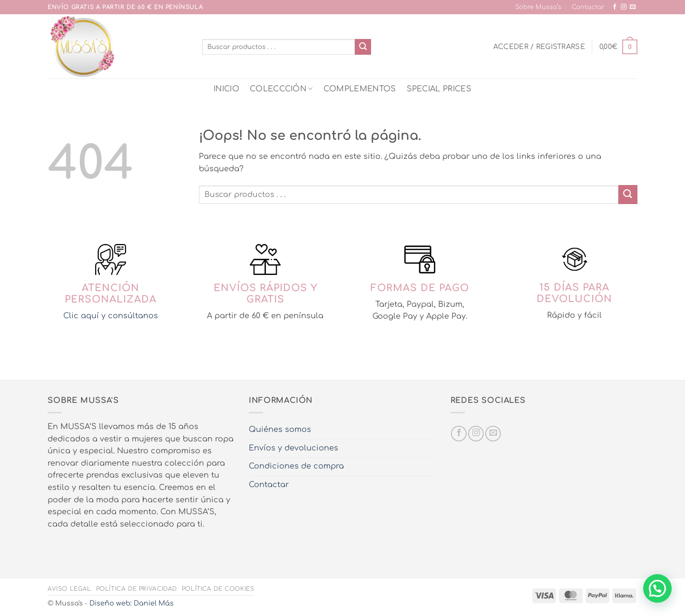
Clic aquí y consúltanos (111, 316)
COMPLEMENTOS (360, 89)
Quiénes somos (280, 430)
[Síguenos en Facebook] (615, 7)
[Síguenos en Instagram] (624, 7)
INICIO (226, 89)
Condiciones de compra (296, 466)
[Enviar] (363, 47)
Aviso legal (69, 589)
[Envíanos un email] (633, 7)
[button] (539, 47)
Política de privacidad (137, 589)
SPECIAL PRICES (439, 89)
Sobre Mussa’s (538, 7)
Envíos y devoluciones (294, 448)
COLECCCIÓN (281, 89)
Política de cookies (218, 589)
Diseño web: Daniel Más (132, 603)
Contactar (588, 7)
